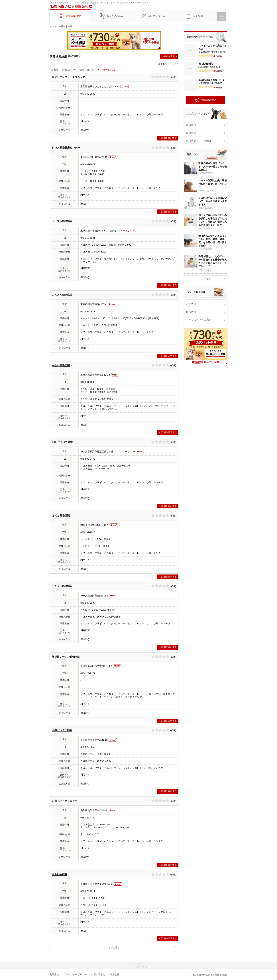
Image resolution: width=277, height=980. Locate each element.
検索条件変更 (168, 56)
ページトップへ (139, 967)
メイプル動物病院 (62, 221)
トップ (53, 27)
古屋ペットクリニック (65, 801)
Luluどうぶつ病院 (62, 442)
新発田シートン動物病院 (66, 657)
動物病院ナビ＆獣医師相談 (213, 975)
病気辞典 (198, 16)
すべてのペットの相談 (199, 141)
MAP (126, 87)
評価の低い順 (87, 70)
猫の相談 (191, 133)
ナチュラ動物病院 (62, 586)
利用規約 (54, 974)
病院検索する (206, 100)
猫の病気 (191, 312)
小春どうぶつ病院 (62, 730)
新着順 (55, 70)
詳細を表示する (169, 138)
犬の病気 (191, 303)
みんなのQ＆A (115, 16)
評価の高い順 (69, 70)
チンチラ (174, 64)
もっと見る (114, 948)
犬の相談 (191, 125)
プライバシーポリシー (75, 974)
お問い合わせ (98, 974)
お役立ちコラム (156, 16)
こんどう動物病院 (62, 295)
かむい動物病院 (61, 365)
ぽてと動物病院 (61, 516)
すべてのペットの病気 (199, 320)
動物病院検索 (73, 16)
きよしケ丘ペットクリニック (68, 77)
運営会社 (115, 974)
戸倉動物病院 (60, 874)
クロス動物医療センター (66, 148)
